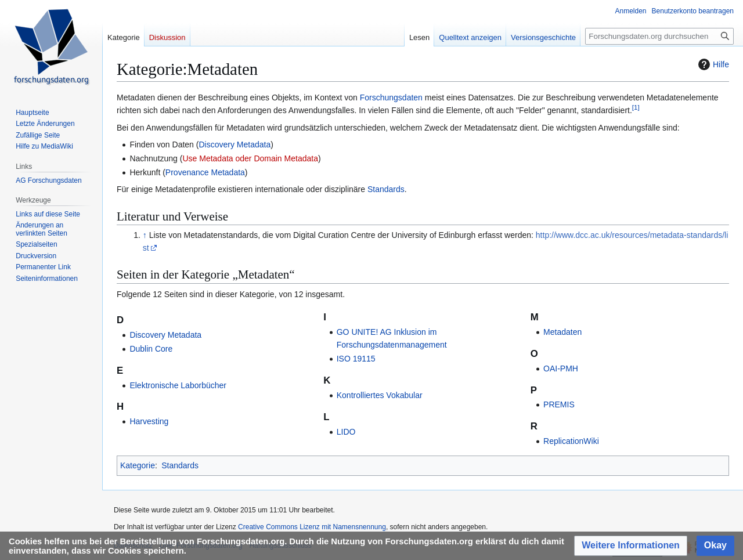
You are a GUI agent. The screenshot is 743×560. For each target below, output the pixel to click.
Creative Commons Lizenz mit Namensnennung (312, 527)
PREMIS (559, 404)
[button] (631, 546)
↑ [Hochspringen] (145, 235)
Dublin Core (151, 349)
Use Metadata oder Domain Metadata (250, 158)
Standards (386, 189)
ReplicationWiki (571, 441)
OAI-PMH (561, 368)
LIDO (346, 432)
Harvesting (149, 421)
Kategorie (138, 465)
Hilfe (712, 64)
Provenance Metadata (205, 172)
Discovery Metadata (235, 144)
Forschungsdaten (391, 97)
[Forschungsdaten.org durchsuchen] (659, 36)
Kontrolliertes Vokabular (380, 395)
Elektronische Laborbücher (178, 385)
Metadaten (562, 332)
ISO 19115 (356, 359)
